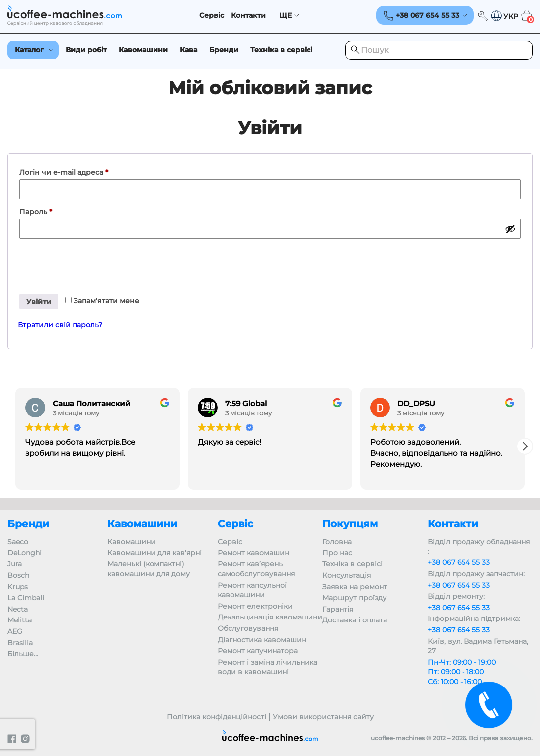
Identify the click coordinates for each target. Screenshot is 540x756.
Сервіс (212, 16)
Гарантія (338, 609)
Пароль (59, 211)
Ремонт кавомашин (253, 553)
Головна (337, 542)
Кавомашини (143, 50)
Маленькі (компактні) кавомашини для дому (149, 569)
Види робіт (86, 50)
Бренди (224, 50)
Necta (18, 609)
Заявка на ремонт (355, 587)
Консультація (347, 575)
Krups (18, 587)
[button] (504, 16)
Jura (15, 564)
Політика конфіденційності (217, 717)
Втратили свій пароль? (60, 325)
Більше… (23, 654)
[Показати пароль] (510, 229)
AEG (15, 631)
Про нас (337, 553)
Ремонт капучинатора (258, 651)
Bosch (18, 575)
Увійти (39, 302)
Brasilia (20, 643)
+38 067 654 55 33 (459, 562)
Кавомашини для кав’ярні (154, 553)
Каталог (29, 50)
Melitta (20, 620)
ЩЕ (285, 16)
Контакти (248, 16)
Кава (189, 50)
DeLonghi (25, 553)
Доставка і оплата (355, 620)
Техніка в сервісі (281, 50)
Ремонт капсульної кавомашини (252, 590)
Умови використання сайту (323, 717)
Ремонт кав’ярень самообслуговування (256, 569)
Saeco (18, 542)
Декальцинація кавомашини (270, 617)
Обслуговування (248, 628)
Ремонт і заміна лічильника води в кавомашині (268, 667)
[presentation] (93, 263)
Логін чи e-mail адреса (87, 171)
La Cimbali (26, 598)
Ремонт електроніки (255, 606)
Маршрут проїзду (354, 598)
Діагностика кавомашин (262, 640)
